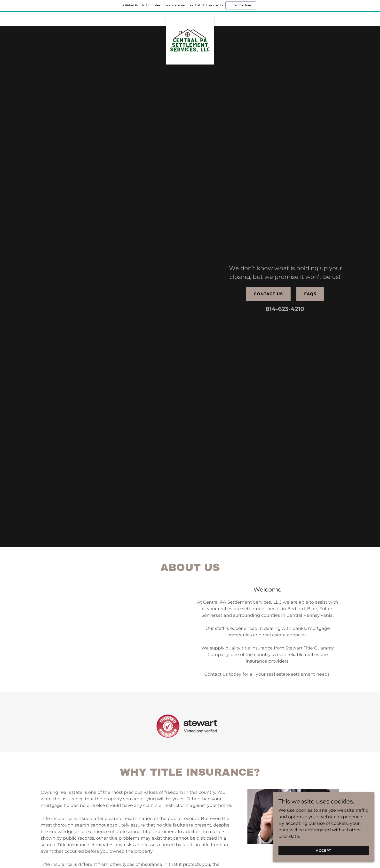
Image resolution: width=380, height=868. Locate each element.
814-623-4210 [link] (285, 309)
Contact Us (268, 294)
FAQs (310, 294)
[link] (190, 18)
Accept (326, 851)
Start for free (241, 5)
